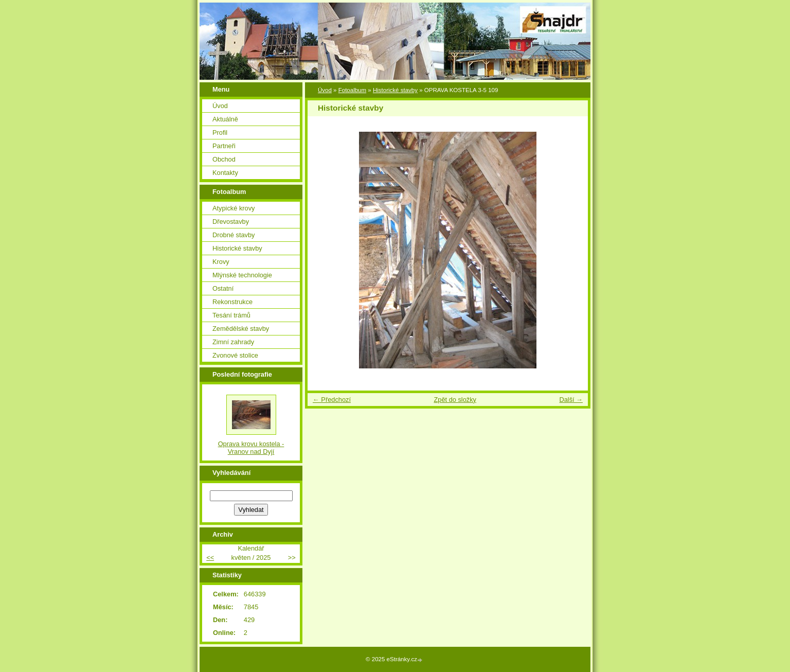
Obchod (224, 159)
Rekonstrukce (232, 302)
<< (210, 558)
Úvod (325, 90)
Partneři (224, 146)
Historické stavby (395, 90)
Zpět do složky (455, 400)
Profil (220, 132)
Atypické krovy (234, 208)
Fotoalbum (352, 90)
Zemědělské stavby (241, 329)
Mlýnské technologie (242, 275)
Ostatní (223, 288)
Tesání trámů (231, 315)
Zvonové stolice (235, 355)
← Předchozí (332, 400)
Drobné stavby (234, 235)
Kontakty (225, 173)
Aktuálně (225, 119)
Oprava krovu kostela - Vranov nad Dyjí (251, 448)
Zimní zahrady (233, 342)
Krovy (221, 262)
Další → (571, 400)
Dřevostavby (231, 222)
